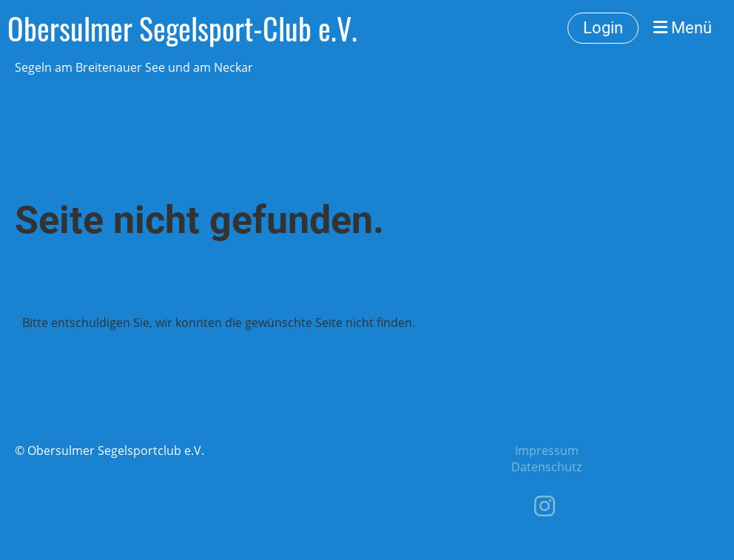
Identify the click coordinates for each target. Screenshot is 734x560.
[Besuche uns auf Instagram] (545, 506)
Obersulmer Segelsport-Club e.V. (182, 28)
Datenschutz (546, 467)
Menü (683, 28)
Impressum (547, 451)
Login (603, 28)
